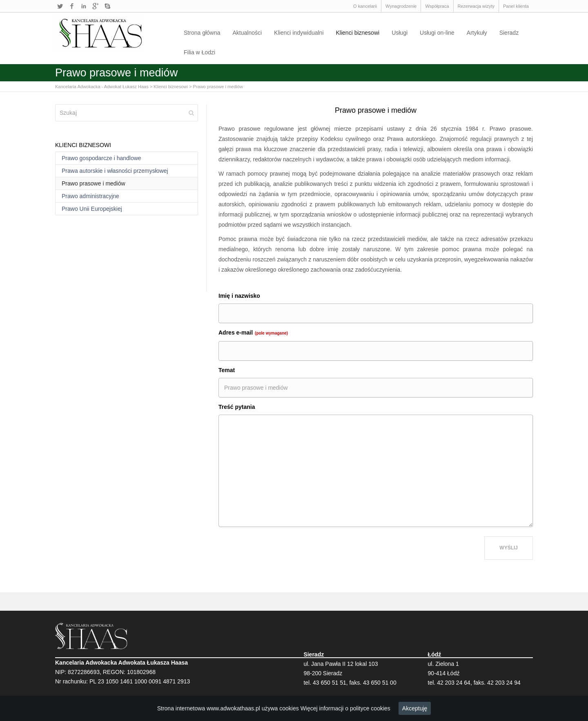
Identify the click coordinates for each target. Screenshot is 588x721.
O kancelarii (365, 6)
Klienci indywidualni (299, 33)
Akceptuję (415, 708)
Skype (107, 6)
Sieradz (509, 33)
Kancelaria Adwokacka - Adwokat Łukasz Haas (102, 87)
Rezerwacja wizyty (476, 6)
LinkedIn (84, 6)
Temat (227, 370)
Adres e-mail (253, 333)
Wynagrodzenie (401, 6)
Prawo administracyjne (90, 196)
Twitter (60, 6)
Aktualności (247, 33)
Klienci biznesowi (358, 33)
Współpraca (437, 6)
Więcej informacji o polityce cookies (345, 708)
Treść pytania (237, 407)
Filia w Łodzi (199, 52)
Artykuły (477, 33)
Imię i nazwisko (239, 296)
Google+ (96, 6)
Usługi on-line (437, 33)
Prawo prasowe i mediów (218, 87)
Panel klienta (516, 6)
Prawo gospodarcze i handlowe (101, 158)
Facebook (72, 6)
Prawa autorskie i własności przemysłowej (115, 171)
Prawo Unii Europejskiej (92, 209)
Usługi (400, 33)
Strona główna (202, 33)
